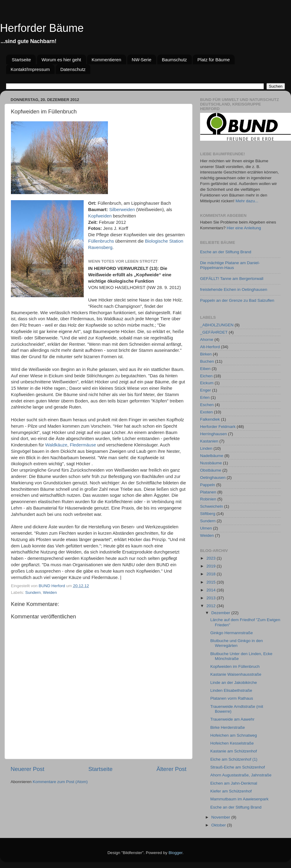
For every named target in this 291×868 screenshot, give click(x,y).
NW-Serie (142, 60)
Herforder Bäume (42, 28)
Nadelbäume (212, 456)
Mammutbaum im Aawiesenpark (239, 799)
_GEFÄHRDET (214, 332)
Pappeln (208, 485)
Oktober (219, 825)
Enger (206, 390)
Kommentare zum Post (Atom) (60, 782)
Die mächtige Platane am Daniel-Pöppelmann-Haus (230, 265)
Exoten (206, 412)
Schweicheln (212, 506)
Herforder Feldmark (218, 427)
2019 (212, 566)
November (221, 817)
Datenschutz (73, 69)
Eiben (205, 369)
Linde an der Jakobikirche (234, 683)
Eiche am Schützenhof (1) (234, 759)
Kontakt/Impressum (30, 69)
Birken (206, 354)
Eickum (207, 383)
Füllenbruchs (101, 241)
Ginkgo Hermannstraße (232, 633)
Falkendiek (210, 419)
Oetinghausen (213, 478)
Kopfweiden (100, 216)
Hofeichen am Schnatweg (234, 735)
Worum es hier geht (61, 60)
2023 (212, 558)
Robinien (208, 499)
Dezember (221, 613)
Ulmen (206, 528)
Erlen (205, 397)
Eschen (207, 405)
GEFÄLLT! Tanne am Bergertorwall (232, 279)
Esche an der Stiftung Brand (226, 252)
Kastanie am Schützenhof (234, 751)
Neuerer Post (27, 769)
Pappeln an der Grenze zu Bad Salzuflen (237, 300)
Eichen (206, 376)
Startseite (21, 60)
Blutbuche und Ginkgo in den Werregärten (237, 643)
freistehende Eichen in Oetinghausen (234, 289)
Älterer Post (171, 769)
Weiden (50, 592)
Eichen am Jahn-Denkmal (234, 783)
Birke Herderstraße (228, 727)
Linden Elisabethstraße (231, 690)
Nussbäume (211, 463)
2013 (212, 598)
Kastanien (209, 441)
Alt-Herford (210, 347)
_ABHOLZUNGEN (217, 325)
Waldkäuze (56, 445)
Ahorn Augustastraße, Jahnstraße (241, 775)
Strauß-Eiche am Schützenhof (238, 767)
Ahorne (207, 340)
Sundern (33, 592)
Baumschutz (174, 60)
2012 (212, 606)
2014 (212, 590)
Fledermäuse (83, 445)
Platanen (208, 492)
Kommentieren (106, 60)
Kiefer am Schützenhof (231, 791)
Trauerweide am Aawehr (232, 719)
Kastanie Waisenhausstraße (236, 674)
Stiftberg (208, 514)
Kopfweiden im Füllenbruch (235, 666)
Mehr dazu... (247, 201)
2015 (212, 582)
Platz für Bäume (214, 60)
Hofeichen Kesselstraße (232, 743)
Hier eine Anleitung (244, 228)
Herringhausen (214, 434)
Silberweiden (122, 210)
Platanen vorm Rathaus (232, 698)
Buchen (207, 361)
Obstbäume (211, 470)
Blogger (176, 853)
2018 (212, 574)
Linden (206, 448)
